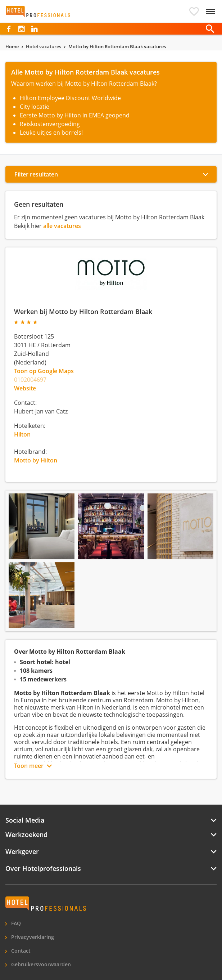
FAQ (15, 923)
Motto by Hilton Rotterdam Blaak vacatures (117, 46)
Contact (20, 951)
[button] (194, 12)
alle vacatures (62, 226)
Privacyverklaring (32, 937)
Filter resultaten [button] (36, 174)
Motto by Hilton (36, 460)
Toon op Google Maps (44, 371)
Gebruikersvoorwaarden (40, 964)
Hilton (22, 434)
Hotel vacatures (44, 46)
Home (12, 46)
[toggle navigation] (210, 12)
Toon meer (29, 766)
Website (25, 388)
